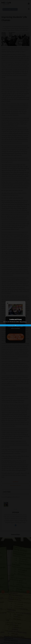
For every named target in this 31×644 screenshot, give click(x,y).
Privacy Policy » (23, 322)
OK (15, 325)
